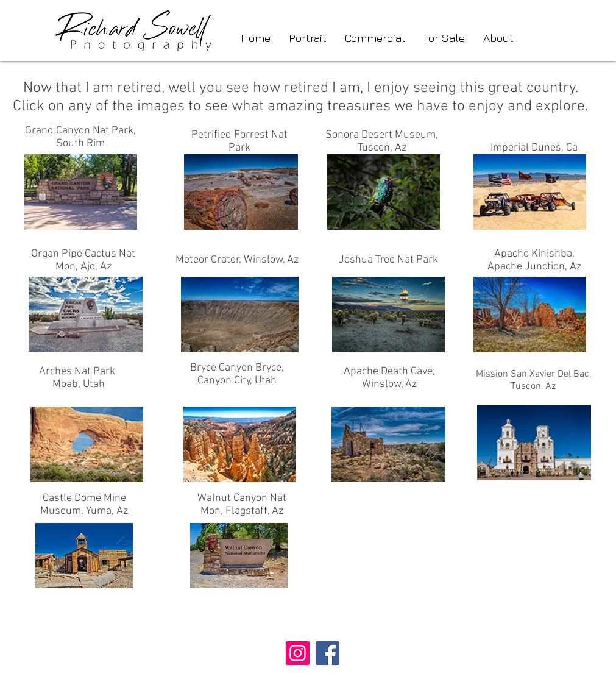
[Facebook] (327, 653)
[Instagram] (298, 653)
